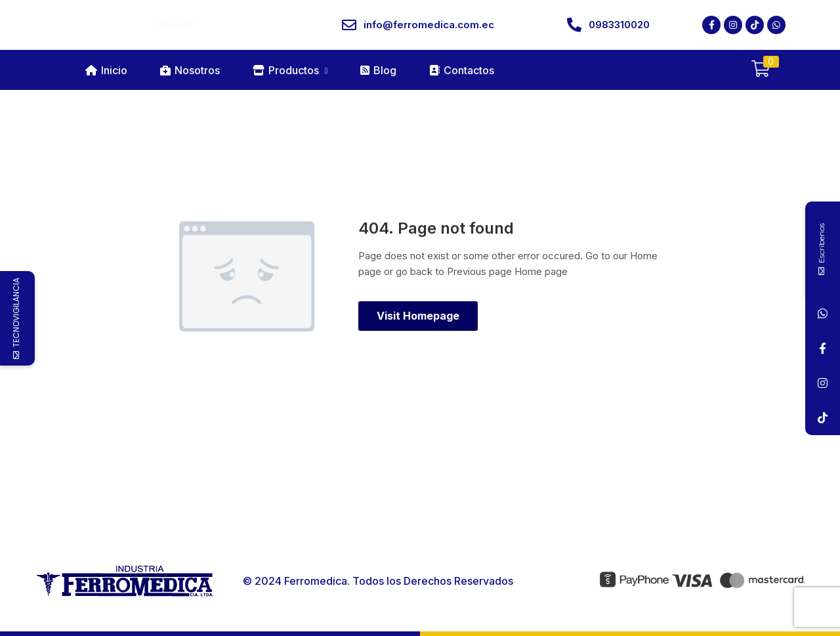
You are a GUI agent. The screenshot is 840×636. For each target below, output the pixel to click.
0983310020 (619, 25)
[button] (761, 70)
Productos (290, 70)
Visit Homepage (418, 316)
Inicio (106, 70)
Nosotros (190, 70)
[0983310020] (574, 25)
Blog (378, 70)
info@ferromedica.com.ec (429, 25)
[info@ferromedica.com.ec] (349, 25)
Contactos (462, 70)
